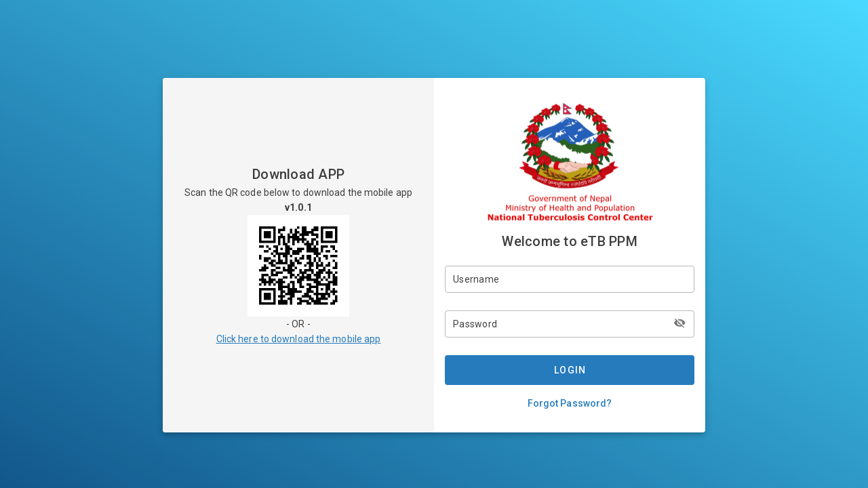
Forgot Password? (570, 403)
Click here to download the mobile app (299, 339)
